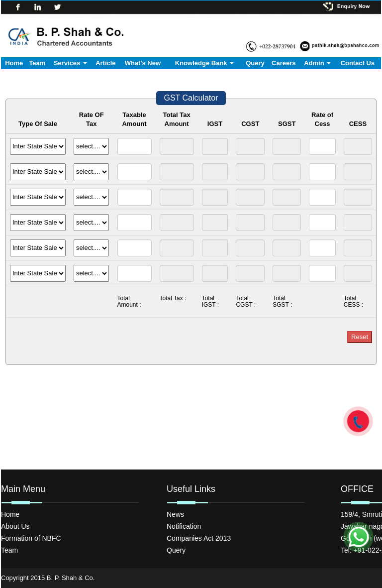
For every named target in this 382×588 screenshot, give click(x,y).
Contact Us (358, 63)
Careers (284, 63)
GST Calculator (191, 98)
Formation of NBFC (31, 538)
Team (37, 63)
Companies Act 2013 (199, 538)
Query (255, 63)
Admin (317, 63)
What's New (143, 63)
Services (70, 63)
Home (14, 63)
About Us (15, 526)
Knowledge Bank (204, 63)
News (175, 514)
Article (105, 63)
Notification (184, 526)
